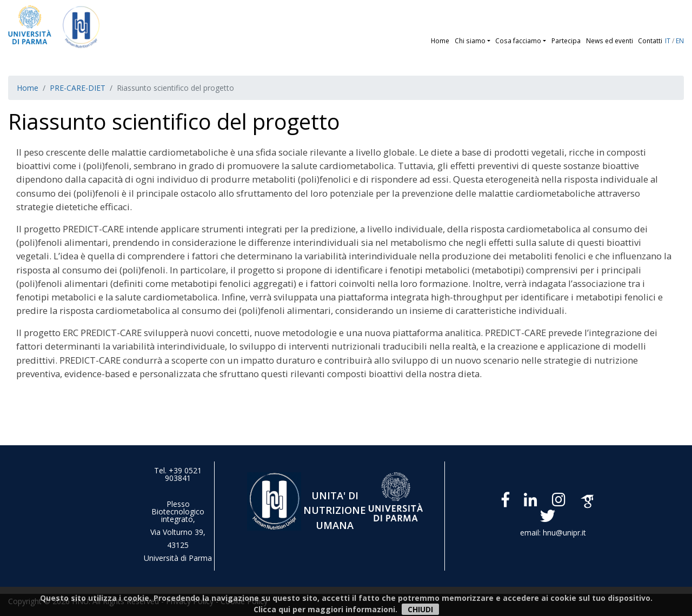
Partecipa (566, 41)
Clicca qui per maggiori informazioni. (325, 609)
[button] (490, 41)
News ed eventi (610, 41)
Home (440, 41)
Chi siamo (470, 41)
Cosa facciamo (518, 41)
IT (668, 41)
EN (680, 41)
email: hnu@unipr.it (553, 533)
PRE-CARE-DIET (78, 88)
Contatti (650, 41)
